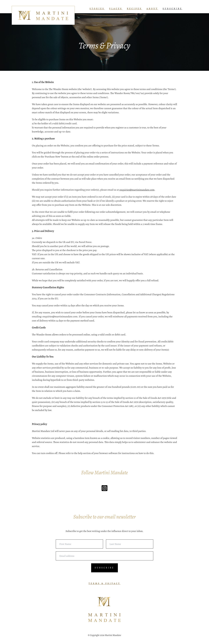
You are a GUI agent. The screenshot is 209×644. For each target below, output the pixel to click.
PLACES (116, 9)
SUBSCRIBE (172, 9)
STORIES (97, 9)
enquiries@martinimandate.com (137, 190)
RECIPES (134, 9)
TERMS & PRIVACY (105, 583)
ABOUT (152, 9)
